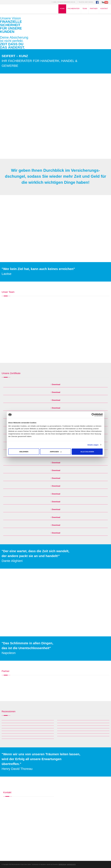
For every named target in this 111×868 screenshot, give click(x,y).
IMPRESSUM (62, 864)
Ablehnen (24, 452)
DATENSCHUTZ (71, 864)
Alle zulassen (87, 452)
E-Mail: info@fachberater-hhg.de (63, 2)
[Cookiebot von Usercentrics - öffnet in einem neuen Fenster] (93, 415)
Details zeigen (93, 445)
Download (56, 384)
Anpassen (56, 452)
